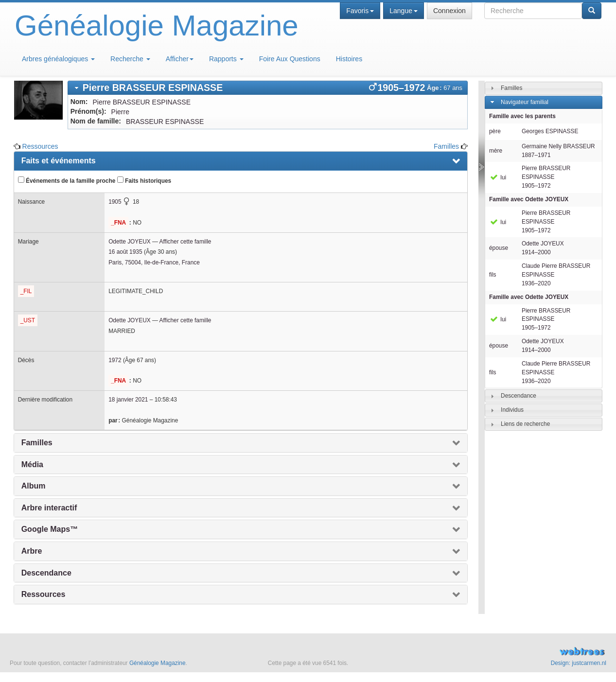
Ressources (40, 146)
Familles (446, 146)
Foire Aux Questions (290, 59)
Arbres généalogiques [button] (58, 59)
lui (498, 177)
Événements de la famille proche (67, 180)
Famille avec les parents (522, 116)
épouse (499, 248)
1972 (115, 360)
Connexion (449, 11)
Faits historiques (144, 180)
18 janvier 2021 (128, 400)
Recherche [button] (130, 59)
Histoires (349, 59)
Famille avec (529, 199)
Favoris (360, 11)
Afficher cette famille (185, 242)
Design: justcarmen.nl (579, 663)
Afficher (180, 59)
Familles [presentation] (37, 443)
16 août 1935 (125, 252)
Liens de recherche (525, 424)
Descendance (519, 396)
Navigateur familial (525, 102)
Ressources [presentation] (44, 594)
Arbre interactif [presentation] (49, 508)
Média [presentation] (32, 464)
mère (496, 151)
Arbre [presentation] (32, 551)
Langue (404, 11)
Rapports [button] (226, 59)
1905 (115, 202)
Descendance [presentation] (46, 573)
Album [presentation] (34, 486)
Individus (512, 410)
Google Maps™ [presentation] (50, 529)
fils (493, 275)
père (495, 131)
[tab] (268, 88)
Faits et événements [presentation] (59, 161)
